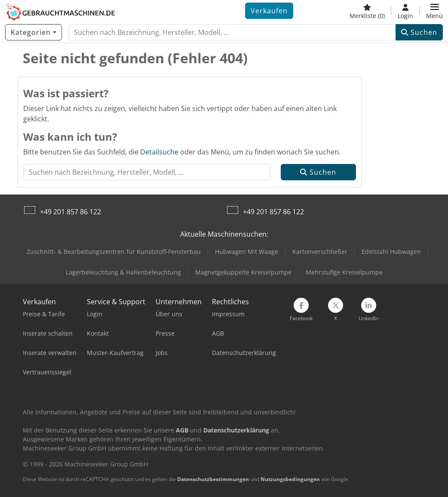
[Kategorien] (34, 32)
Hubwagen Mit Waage (247, 252)
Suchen (419, 32)
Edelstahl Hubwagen (391, 252)
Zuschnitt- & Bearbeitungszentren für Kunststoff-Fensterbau (114, 252)
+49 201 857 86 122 (71, 212)
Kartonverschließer (320, 252)
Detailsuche (159, 152)
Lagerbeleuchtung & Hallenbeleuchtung (123, 272)
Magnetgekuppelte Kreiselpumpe (243, 272)
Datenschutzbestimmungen (213, 479)
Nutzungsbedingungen (290, 479)
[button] (434, 11)
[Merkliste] (367, 11)
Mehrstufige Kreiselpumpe (344, 272)
